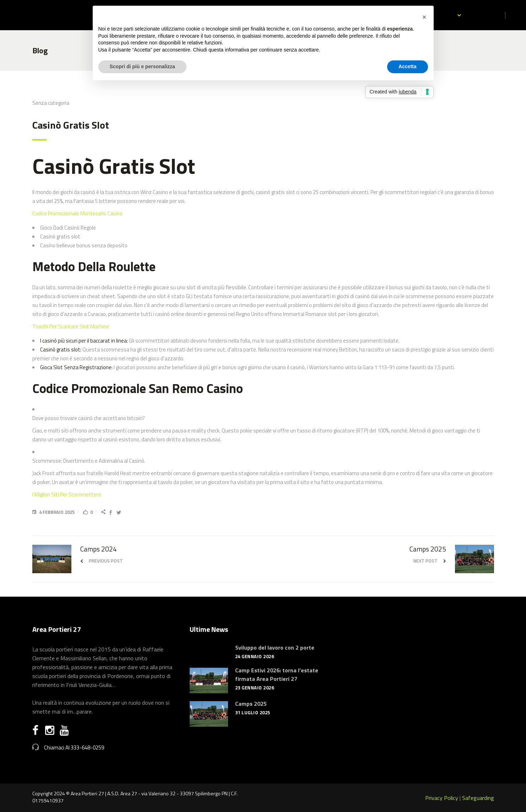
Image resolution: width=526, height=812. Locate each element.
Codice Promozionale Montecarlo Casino (77, 213)
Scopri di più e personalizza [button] (142, 66)
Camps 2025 (251, 704)
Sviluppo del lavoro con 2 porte (275, 647)
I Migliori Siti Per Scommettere (67, 494)
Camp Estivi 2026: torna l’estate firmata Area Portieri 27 (277, 674)
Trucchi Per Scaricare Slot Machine (71, 326)
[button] (424, 17)
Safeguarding (478, 798)
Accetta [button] (408, 66)
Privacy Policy (442, 798)
